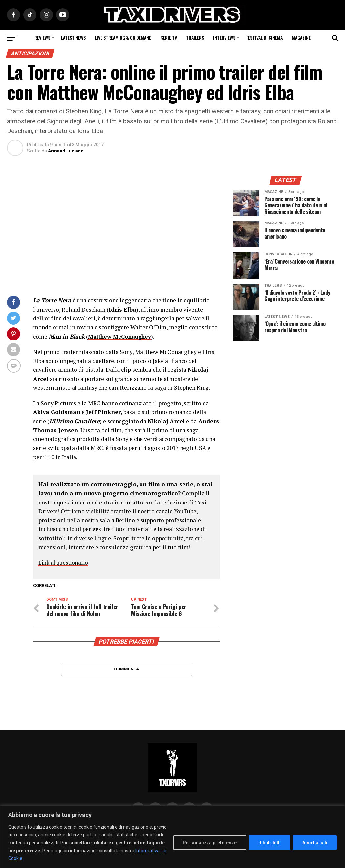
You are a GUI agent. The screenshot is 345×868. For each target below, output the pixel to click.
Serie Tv (169, 38)
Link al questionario (65, 563)
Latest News (73, 38)
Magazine (301, 38)
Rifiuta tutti (270, 843)
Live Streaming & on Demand (123, 38)
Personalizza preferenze (210, 843)
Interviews (224, 38)
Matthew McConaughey (122, 336)
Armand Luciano (66, 151)
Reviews (42, 38)
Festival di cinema (264, 38)
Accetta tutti (315, 843)
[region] (172, 837)
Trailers (195, 38)
